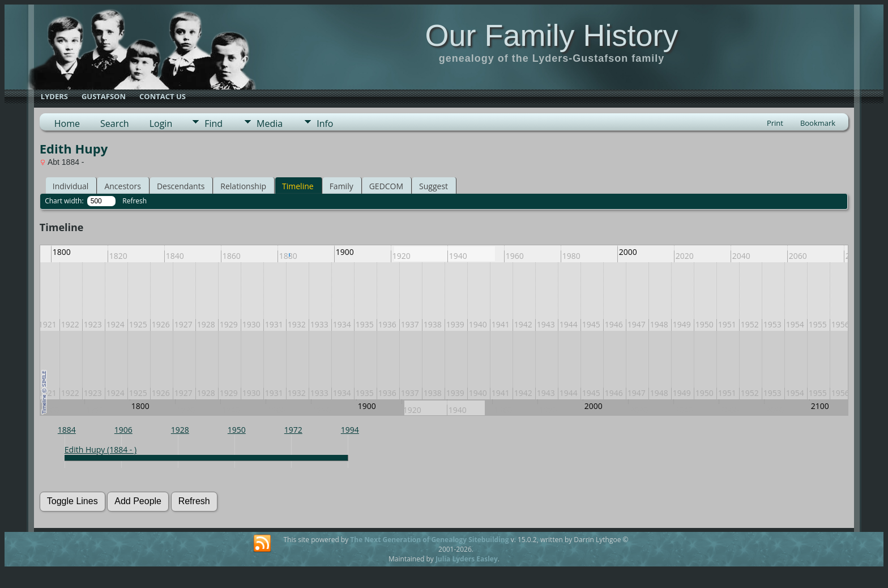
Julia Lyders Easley (467, 559)
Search (115, 123)
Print (775, 123)
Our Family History (551, 35)
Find (214, 123)
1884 (67, 430)
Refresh (135, 201)
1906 (123, 430)
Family (341, 186)
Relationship (243, 186)
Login (161, 123)
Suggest (434, 186)
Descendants (181, 186)
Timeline (298, 186)
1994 (350, 430)
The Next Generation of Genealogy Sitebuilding (429, 540)
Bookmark (818, 123)
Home (67, 123)
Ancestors (122, 186)
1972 (293, 430)
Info (325, 123)
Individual (71, 186)
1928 (180, 430)
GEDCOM (386, 186)
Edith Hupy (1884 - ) (101, 449)
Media (270, 123)
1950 (237, 430)
